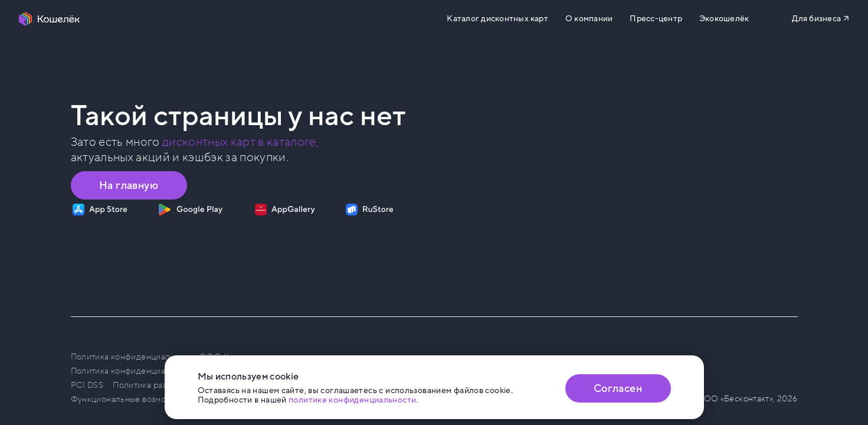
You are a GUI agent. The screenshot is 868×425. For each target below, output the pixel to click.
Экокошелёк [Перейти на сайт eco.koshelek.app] (724, 19)
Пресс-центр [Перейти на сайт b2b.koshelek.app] (656, 19)
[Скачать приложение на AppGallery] (285, 210)
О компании (589, 19)
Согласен (618, 388)
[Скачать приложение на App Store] (100, 210)
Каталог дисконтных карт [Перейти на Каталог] (497, 19)
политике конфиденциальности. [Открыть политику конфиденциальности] (353, 400)
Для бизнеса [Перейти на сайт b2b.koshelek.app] (816, 19)
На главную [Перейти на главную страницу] (129, 185)
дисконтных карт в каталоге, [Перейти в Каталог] (240, 142)
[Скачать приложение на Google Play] (190, 210)
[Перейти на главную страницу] (50, 19)
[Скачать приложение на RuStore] (370, 210)
